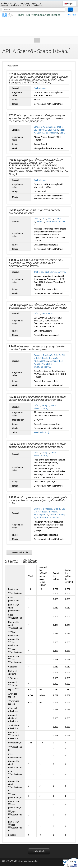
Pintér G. (41, 222)
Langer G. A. (39, 127)
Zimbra (13, 3)
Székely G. (46, 367)
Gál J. (56, 130)
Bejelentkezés (16, 5)
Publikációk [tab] (13, 66)
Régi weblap (38, 5)
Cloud (21, 3)
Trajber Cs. (39, 272)
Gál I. (50, 130)
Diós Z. (37, 219)
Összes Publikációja (19, 552)
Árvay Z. (62, 272)
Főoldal (4, 3)
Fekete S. (42, 130)
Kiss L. (62, 133)
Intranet (5, 5)
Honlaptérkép (39, 851)
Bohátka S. (51, 127)
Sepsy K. (41, 364)
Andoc (35, 3)
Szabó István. (40, 88)
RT (41, 3)
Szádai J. (41, 133)
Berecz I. (38, 355)
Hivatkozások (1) (41, 433)
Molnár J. (54, 361)
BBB (28, 3)
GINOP (28, 5)
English (69, 4)
